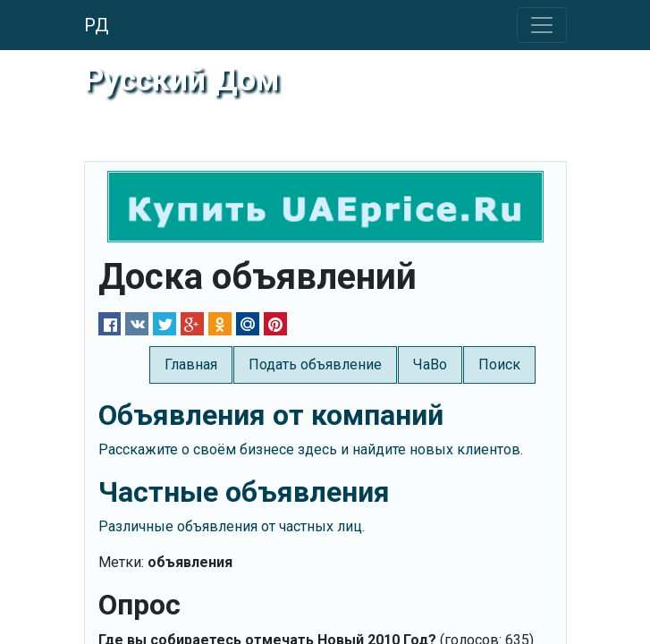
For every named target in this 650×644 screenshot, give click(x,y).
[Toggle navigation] (542, 25)
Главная (191, 364)
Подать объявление (315, 364)
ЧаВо (430, 364)
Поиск (499, 364)
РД (97, 25)
